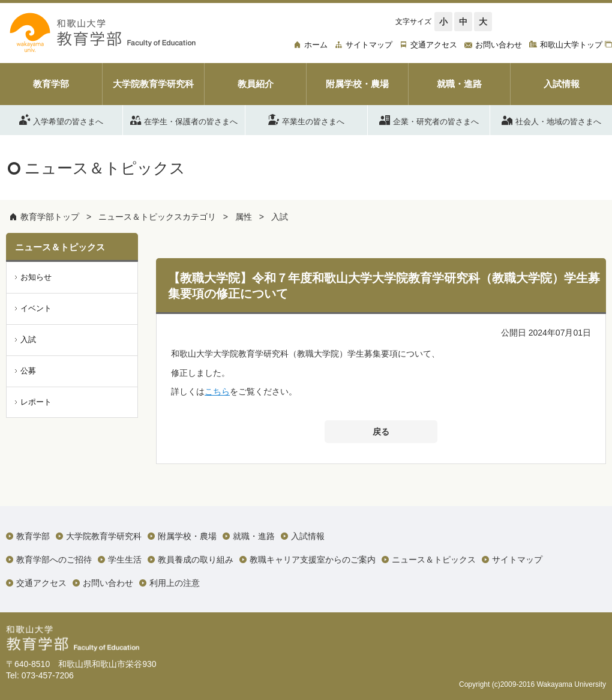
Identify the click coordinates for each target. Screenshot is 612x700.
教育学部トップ (50, 217)
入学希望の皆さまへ (61, 119)
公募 (28, 371)
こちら (217, 391)
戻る (381, 432)
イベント (36, 308)
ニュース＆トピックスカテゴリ (157, 217)
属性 (244, 217)
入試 (280, 217)
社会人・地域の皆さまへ (551, 119)
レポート (36, 402)
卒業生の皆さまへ (306, 119)
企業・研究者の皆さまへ (429, 119)
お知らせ (36, 277)
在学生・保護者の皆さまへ (184, 119)
